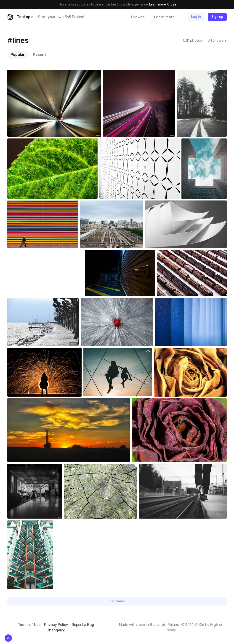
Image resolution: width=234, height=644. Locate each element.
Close (172, 4)
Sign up (217, 17)
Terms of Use (29, 625)
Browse (138, 17)
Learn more (158, 4)
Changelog (56, 630)
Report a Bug (83, 625)
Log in (196, 17)
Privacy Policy (56, 625)
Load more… (117, 601)
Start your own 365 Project (61, 17)
